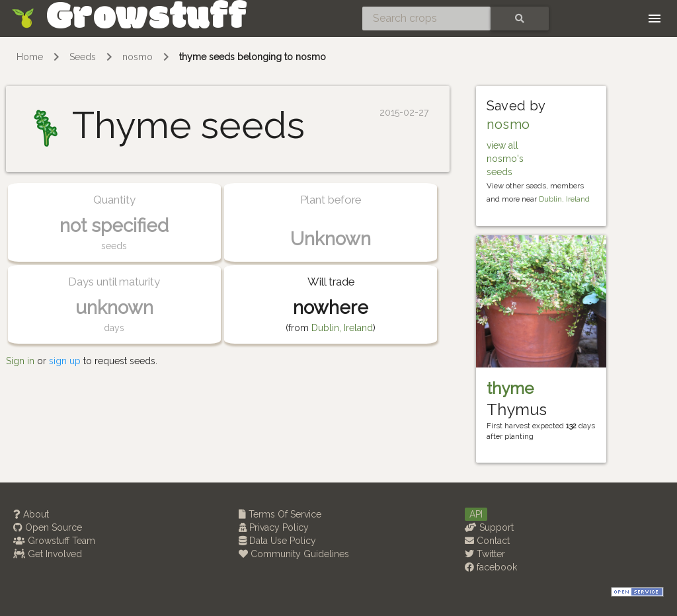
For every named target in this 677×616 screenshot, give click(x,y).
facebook (491, 567)
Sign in (20, 361)
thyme (510, 388)
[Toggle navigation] (655, 19)
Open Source (48, 527)
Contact (487, 541)
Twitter (485, 554)
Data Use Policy (277, 541)
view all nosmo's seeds (505, 159)
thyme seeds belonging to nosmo (253, 57)
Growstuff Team (54, 541)
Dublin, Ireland (342, 328)
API (476, 514)
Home (30, 57)
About (31, 514)
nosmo (138, 57)
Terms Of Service (280, 514)
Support (489, 527)
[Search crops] (426, 19)
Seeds (83, 57)
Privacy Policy (274, 527)
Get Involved (48, 554)
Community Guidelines (294, 554)
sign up (65, 361)
